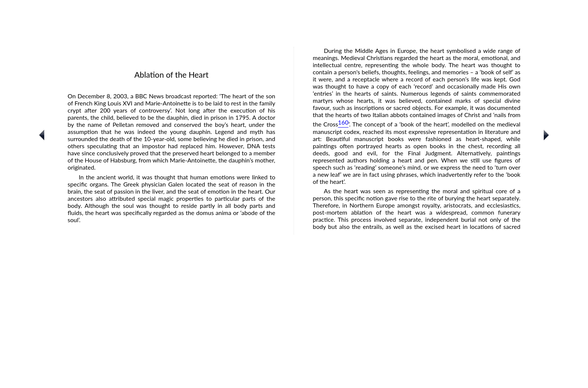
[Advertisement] (294, 334)
